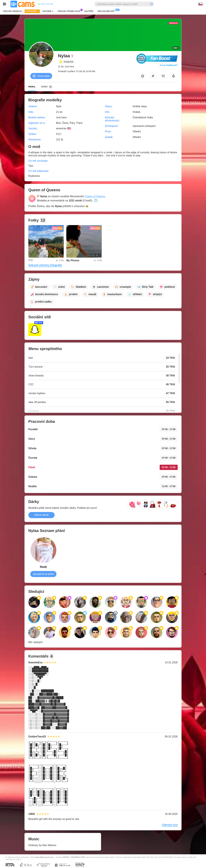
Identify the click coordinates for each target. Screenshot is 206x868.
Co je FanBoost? (169, 65)
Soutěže (89, 11)
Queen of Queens (95, 196)
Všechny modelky (13, 11)
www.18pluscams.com (44, 857)
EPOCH (66, 857)
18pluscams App (107, 11)
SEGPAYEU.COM (78, 857)
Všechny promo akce (70, 11)
